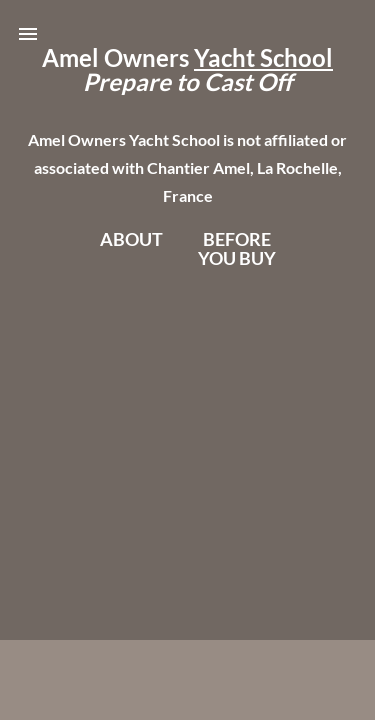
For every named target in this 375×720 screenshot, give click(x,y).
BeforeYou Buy (237, 248)
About (131, 239)
